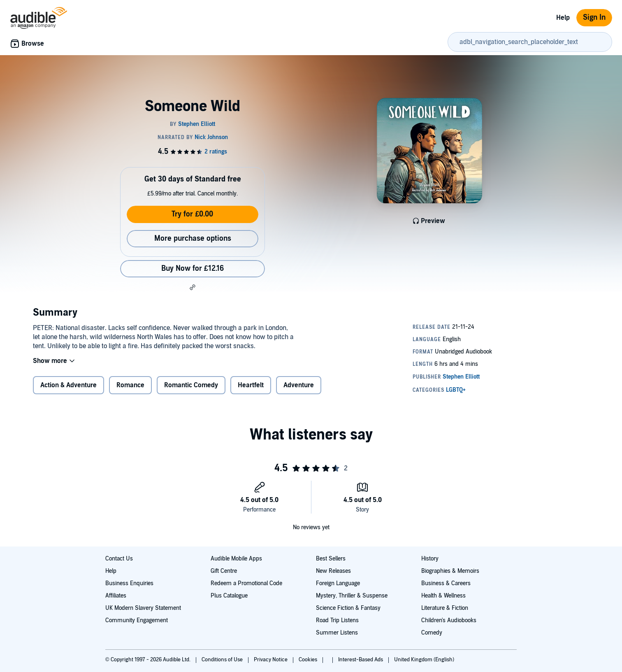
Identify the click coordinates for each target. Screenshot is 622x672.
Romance (130, 391)
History (430, 559)
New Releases (333, 571)
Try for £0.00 (192, 214)
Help (563, 18)
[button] (193, 287)
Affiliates (116, 596)
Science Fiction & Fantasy (348, 608)
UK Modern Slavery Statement (143, 608)
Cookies (309, 660)
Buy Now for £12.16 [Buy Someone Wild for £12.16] (193, 269)
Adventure (299, 391)
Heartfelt (251, 391)
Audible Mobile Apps (236, 559)
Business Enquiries (129, 583)
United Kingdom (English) (424, 660)
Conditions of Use (223, 660)
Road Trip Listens (337, 620)
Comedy (432, 633)
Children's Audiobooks (449, 620)
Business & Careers (446, 583)
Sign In (594, 17)
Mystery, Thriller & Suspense (352, 596)
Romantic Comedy (191, 391)
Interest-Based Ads (361, 660)
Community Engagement (137, 620)
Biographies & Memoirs (450, 571)
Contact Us (119, 559)
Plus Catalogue (229, 596)
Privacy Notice (271, 660)
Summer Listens (337, 633)
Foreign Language (338, 583)
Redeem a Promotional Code (246, 583)
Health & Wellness (443, 596)
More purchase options (193, 238)
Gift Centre (224, 571)
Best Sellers (331, 559)
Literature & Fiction (445, 608)
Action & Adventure (68, 391)
